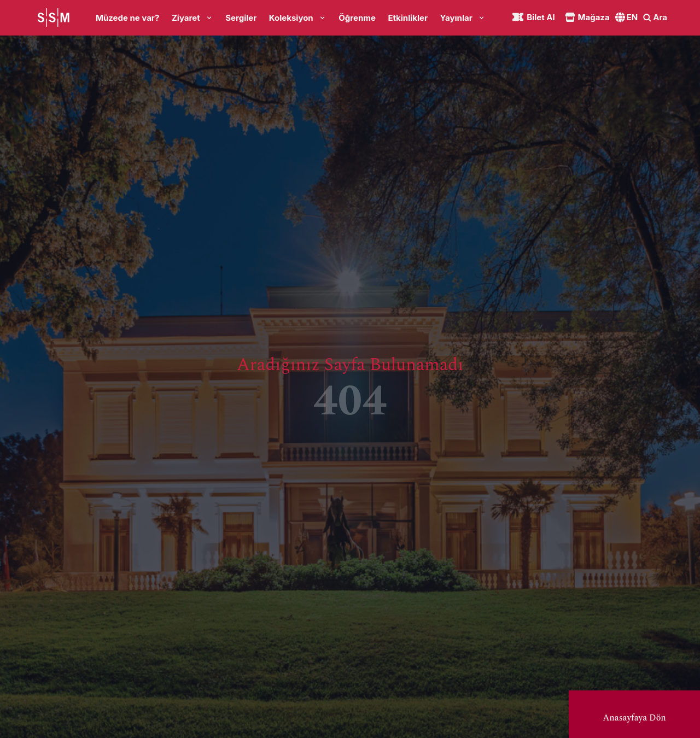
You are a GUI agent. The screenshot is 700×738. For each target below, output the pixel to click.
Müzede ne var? (127, 18)
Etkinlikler (408, 18)
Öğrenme (357, 18)
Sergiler (241, 18)
